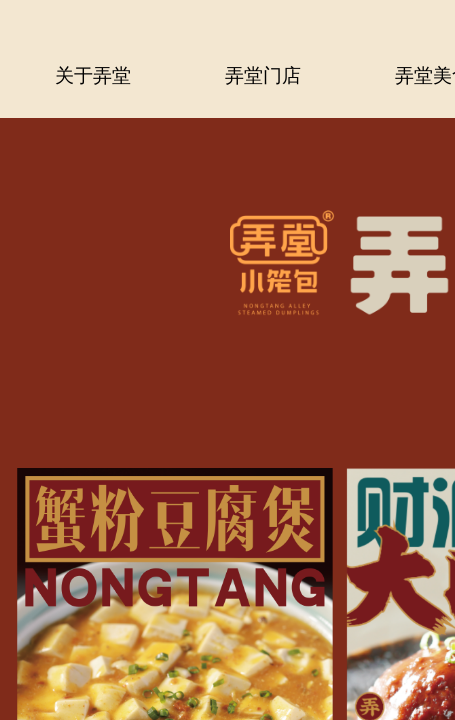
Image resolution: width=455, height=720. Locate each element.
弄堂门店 (263, 73)
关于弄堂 (93, 73)
